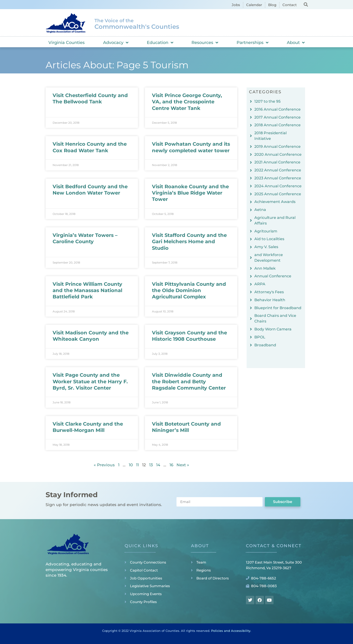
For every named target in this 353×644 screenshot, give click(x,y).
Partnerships (252, 43)
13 (151, 465)
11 (137, 465)
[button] (306, 4)
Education (160, 43)
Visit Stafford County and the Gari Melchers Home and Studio (189, 242)
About (296, 43)
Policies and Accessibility (231, 631)
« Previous (104, 465)
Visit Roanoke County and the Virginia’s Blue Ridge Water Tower (190, 193)
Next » (183, 465)
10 (131, 465)
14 (158, 465)
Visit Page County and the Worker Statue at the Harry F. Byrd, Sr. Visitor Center (90, 381)
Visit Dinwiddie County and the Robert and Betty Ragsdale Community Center (189, 381)
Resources (205, 43)
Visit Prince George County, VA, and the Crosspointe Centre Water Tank (187, 102)
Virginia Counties (67, 43)
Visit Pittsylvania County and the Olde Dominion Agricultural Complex (189, 290)
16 (171, 465)
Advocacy (116, 43)
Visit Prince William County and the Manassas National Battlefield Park (87, 290)
